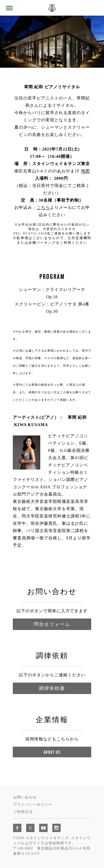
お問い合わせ (25, 797)
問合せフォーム (52, 624)
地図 (85, 171)
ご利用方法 (23, 812)
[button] (9, 8)
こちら (43, 207)
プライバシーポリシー (33, 805)
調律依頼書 (52, 688)
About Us (52, 752)
